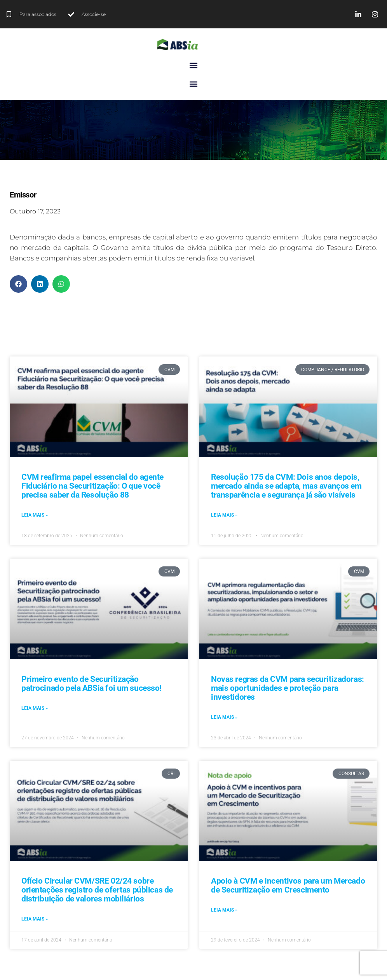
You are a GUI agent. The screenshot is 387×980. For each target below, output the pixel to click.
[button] (194, 65)
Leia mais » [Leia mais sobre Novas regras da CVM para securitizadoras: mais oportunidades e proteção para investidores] (224, 717)
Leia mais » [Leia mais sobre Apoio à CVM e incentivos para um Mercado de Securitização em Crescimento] (224, 910)
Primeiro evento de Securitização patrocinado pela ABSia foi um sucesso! (92, 684)
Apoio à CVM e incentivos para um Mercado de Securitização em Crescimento (288, 885)
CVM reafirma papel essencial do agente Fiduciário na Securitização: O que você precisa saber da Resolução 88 (92, 486)
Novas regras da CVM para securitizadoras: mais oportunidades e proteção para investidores (288, 688)
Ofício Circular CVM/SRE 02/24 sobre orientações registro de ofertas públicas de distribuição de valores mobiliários (97, 890)
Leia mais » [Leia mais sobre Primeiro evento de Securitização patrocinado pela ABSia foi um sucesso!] (35, 708)
